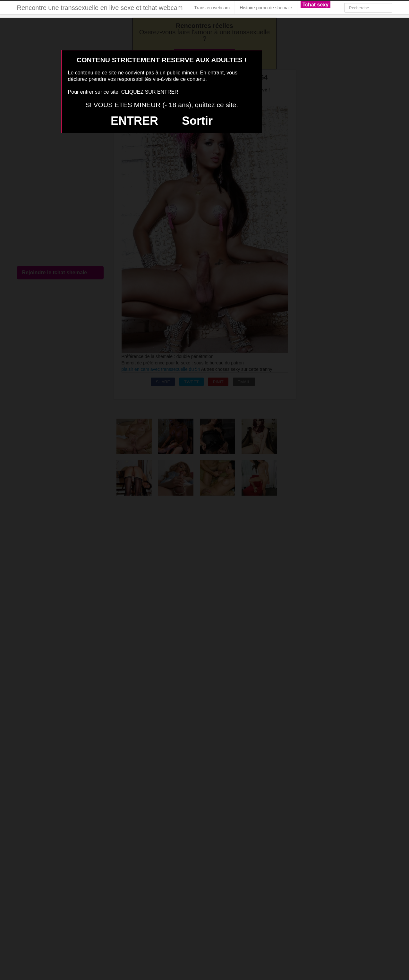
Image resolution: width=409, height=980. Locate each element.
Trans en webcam (212, 8)
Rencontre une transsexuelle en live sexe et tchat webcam (100, 8)
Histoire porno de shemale (266, 8)
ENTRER (134, 121)
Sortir (197, 121)
